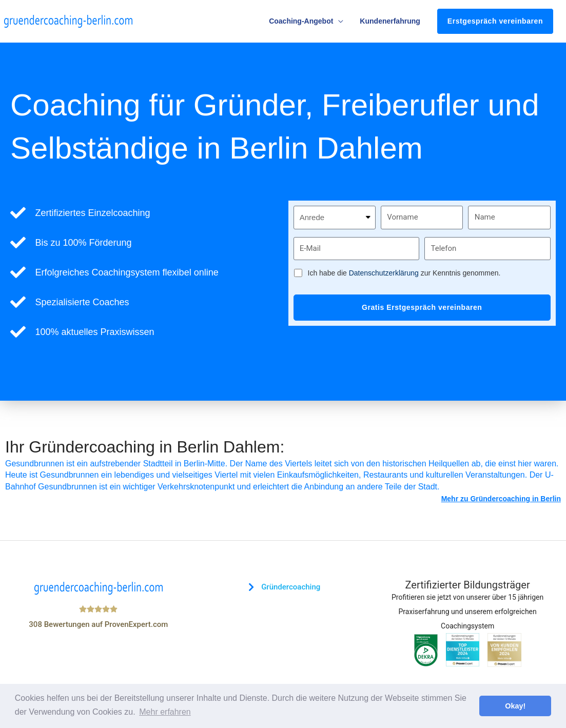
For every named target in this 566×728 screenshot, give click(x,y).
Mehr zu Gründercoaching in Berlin (501, 499)
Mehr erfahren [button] (165, 712)
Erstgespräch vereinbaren (495, 21)
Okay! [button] (515, 706)
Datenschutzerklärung (384, 273)
